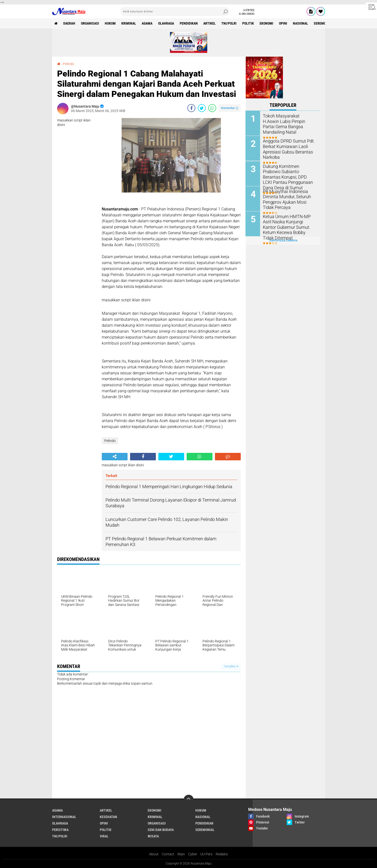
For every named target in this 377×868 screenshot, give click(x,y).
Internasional (64, 817)
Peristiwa (60, 830)
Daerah (69, 23)
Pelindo (69, 64)
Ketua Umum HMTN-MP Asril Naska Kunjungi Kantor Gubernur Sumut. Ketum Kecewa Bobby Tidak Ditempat (289, 226)
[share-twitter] (202, 108)
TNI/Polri (229, 23)
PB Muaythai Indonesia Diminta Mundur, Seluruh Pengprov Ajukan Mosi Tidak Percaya (288, 199)
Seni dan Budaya (161, 830)
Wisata (153, 836)
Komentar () (230, 108)
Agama (147, 23)
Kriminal (129, 23)
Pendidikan (189, 23)
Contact (168, 854)
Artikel (210, 23)
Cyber (193, 854)
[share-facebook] (191, 108)
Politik (249, 23)
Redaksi (222, 854)
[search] (175, 11)
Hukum (110, 23)
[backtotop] (189, 800)
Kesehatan (108, 817)
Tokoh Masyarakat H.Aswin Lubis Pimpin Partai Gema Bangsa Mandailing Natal (287, 121)
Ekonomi (267, 23)
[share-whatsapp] (212, 108)
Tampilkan (231, 666)
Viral (104, 836)
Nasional (301, 23)
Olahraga (166, 23)
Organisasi (90, 23)
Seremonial (324, 23)
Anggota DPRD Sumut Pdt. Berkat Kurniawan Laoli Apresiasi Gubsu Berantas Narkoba (286, 148)
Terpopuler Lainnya (283, 240)
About (154, 854)
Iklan (181, 854)
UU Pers (206, 854)
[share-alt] (115, 457)
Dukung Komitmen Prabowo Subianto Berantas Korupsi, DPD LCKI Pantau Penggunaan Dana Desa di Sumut (290, 174)
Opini (284, 23)
